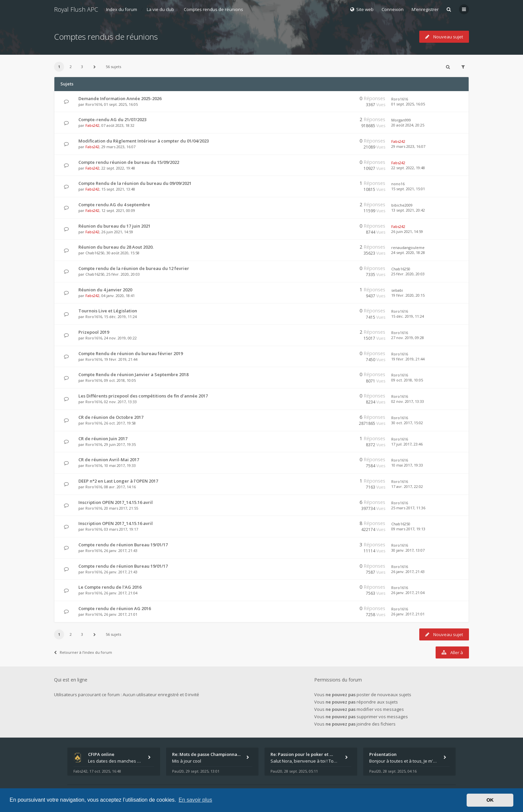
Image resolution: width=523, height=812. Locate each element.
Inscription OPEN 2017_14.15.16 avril (116, 502)
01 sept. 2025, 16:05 (408, 104)
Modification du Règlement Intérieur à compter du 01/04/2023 (144, 141)
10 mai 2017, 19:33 (407, 465)
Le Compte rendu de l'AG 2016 (110, 587)
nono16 (398, 184)
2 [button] (71, 67)
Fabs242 (92, 125)
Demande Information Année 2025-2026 (120, 98)
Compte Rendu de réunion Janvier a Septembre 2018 (133, 374)
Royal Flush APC (76, 9)
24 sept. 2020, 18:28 (408, 252)
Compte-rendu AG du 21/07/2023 (112, 119)
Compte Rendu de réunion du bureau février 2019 (131, 353)
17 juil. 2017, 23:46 (407, 444)
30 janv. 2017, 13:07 (408, 550)
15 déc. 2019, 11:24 (408, 316)
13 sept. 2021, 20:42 (408, 210)
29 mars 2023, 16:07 (408, 146)
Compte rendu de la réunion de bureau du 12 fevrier (134, 268)
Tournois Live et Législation (108, 311)
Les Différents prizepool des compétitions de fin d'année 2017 (143, 396)
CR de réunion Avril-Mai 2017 (109, 460)
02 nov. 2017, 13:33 (408, 401)
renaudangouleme (408, 247)
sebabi (397, 290)
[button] (95, 67)
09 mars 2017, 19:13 (408, 529)
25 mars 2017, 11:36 (408, 508)
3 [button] (82, 67)
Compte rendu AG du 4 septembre (114, 205)
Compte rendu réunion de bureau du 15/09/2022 (129, 162)
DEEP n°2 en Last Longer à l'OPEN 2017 (118, 481)
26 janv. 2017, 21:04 (408, 593)
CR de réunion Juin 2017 (103, 439)
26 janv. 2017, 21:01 (408, 614)
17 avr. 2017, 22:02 (407, 486)
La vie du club (160, 9)
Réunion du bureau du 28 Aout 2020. (116, 247)
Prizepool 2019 (94, 332)
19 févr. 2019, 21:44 (408, 359)
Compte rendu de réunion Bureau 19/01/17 (123, 545)
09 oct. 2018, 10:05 (407, 380)
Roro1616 (94, 104)
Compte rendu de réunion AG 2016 (115, 608)
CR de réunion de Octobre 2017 (111, 417)
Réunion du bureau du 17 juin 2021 (114, 226)
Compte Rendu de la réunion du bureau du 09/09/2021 (135, 183)
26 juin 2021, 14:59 (407, 231)
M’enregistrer (425, 9)
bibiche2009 (402, 205)
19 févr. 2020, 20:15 (408, 295)
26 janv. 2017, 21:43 (408, 572)
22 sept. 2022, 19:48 (408, 168)
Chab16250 (95, 253)
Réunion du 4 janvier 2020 (105, 290)
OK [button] (490, 800)
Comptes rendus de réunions (213, 9)
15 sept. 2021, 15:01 (408, 189)
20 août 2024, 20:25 (408, 125)
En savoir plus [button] (195, 800)
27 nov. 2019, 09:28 (408, 338)
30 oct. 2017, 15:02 (407, 423)
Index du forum (122, 9)
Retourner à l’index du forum (83, 652)
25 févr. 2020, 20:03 (408, 274)
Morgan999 (401, 120)
